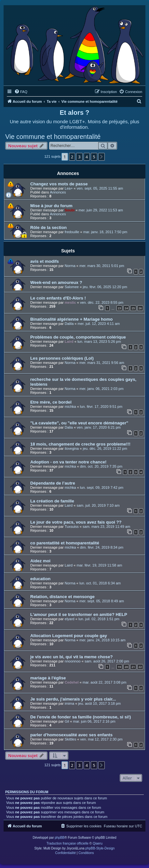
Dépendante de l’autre (53, 483)
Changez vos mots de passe (59, 184)
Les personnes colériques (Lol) (62, 358)
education (40, 579)
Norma (70, 266)
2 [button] (72, 157)
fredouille (72, 232)
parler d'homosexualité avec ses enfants (71, 735)
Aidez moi (40, 561)
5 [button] (94, 157)
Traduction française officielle (68, 843)
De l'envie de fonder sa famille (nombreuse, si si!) (81, 717)
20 (126, 667)
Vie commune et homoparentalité (53, 137)
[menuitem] (21, 92)
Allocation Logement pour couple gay (69, 636)
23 (119, 308)
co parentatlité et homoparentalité (65, 543)
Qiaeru (98, 843)
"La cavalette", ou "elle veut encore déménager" (79, 423)
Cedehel (72, 682)
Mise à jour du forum (51, 206)
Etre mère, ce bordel (51, 402)
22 (140, 667)
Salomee (72, 287)
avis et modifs (45, 261)
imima (69, 703)
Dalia (69, 427)
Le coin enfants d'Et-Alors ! (58, 298)
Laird (69, 341)
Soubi (70, 210)
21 (133, 667)
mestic (70, 302)
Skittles (70, 739)
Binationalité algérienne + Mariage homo (71, 319)
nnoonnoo (73, 661)
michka (70, 407)
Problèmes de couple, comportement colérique (78, 337)
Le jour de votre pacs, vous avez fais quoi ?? (76, 522)
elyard (70, 619)
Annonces (58, 192)
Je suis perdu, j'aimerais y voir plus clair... (73, 699)
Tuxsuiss (72, 527)
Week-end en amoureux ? (56, 282)
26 (140, 308)
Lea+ (69, 188)
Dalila (69, 324)
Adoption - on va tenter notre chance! (68, 462)
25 (133, 308)
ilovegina (72, 448)
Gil (67, 721)
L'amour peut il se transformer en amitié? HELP (79, 614)
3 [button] (79, 157)
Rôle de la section (48, 227)
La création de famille (52, 501)
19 (119, 667)
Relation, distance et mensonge (62, 597)
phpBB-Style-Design (100, 848)
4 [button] (87, 157)
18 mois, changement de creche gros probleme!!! (80, 444)
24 (126, 308)
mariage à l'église (48, 678)
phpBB (60, 838)
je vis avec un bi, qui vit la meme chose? (72, 657)
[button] (102, 157)
